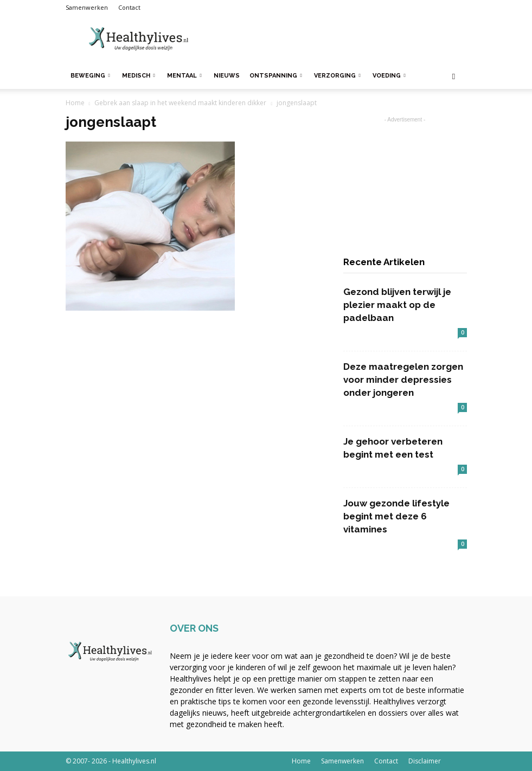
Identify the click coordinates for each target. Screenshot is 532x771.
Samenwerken (87, 7)
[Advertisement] (339, 39)
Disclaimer (425, 761)
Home (75, 103)
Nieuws (227, 76)
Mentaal (184, 76)
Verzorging (337, 76)
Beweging (90, 76)
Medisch (139, 76)
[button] (454, 76)
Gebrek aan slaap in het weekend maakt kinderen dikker (180, 103)
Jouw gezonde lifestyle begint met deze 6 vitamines (396, 516)
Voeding (389, 76)
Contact (129, 7)
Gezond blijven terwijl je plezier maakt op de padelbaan (397, 305)
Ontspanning (276, 76)
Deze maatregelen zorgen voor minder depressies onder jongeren (403, 380)
